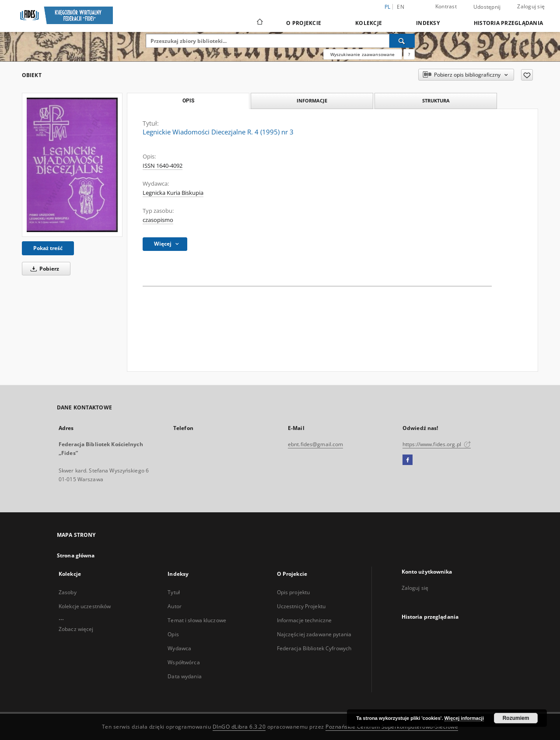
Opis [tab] (188, 101)
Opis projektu (294, 592)
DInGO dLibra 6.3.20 (239, 727)
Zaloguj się (531, 6)
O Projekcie (304, 23)
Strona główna (76, 555)
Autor (175, 606)
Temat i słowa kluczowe (197, 620)
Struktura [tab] (436, 100)
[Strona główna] (259, 23)
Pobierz (43, 269)
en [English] (401, 7)
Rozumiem (516, 718)
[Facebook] (408, 460)
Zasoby (68, 592)
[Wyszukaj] (402, 41)
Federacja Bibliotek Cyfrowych (314, 648)
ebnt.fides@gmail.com (315, 444)
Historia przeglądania (508, 23)
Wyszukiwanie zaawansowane (363, 54)
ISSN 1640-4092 (163, 166)
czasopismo (158, 220)
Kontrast (446, 6)
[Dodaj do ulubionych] (527, 75)
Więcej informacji (464, 718)
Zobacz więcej (76, 629)
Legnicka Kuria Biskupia (173, 193)
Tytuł (174, 592)
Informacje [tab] (312, 100)
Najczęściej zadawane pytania (314, 634)
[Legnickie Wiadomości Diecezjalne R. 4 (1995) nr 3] (72, 165)
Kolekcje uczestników (85, 606)
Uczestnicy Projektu (301, 606)
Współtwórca (184, 662)
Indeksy (428, 23)
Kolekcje (369, 23)
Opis (173, 634)
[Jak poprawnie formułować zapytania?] (409, 54)
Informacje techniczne (304, 620)
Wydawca (179, 648)
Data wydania (184, 676)
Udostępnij (487, 7)
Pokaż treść (48, 248)
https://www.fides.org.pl (437, 444)
